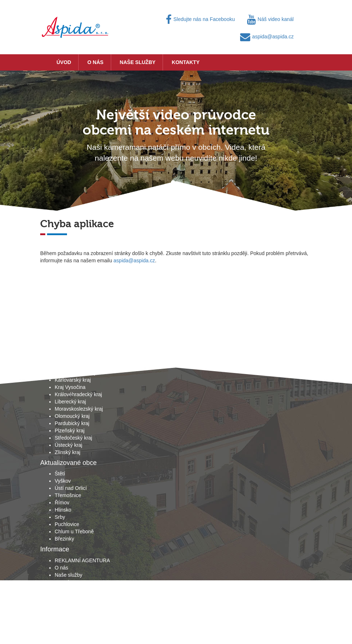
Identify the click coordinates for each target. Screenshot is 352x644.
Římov (62, 503)
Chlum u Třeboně (74, 531)
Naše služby (138, 62)
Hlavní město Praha (77, 358)
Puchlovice (67, 524)
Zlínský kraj (68, 452)
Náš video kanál (270, 19)
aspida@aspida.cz (267, 37)
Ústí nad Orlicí (71, 488)
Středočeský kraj (73, 438)
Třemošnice (68, 495)
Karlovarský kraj (73, 380)
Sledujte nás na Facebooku (200, 19)
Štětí (60, 474)
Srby (60, 517)
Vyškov (63, 481)
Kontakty (186, 62)
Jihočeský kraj (71, 365)
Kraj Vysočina (70, 387)
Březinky (64, 539)
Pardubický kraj (72, 423)
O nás (95, 62)
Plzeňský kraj (70, 431)
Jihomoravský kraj (75, 373)
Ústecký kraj (68, 445)
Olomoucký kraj (72, 416)
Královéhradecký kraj (78, 394)
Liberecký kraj (70, 402)
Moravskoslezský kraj (79, 409)
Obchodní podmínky (77, 589)
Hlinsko (63, 510)
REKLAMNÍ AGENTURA (82, 560)
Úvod (64, 62)
